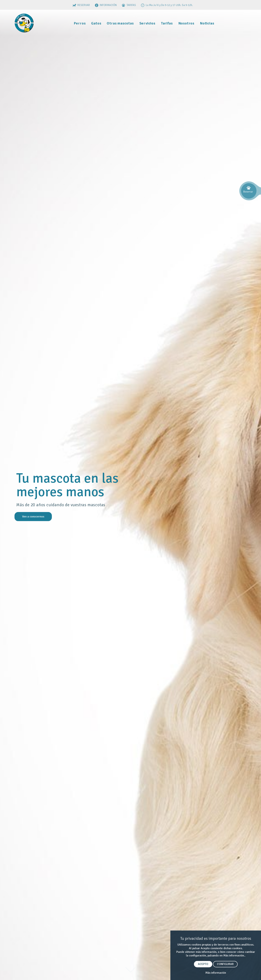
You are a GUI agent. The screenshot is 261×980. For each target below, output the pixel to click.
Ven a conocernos (33, 517)
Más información (216, 973)
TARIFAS (128, 5)
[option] (130, 495)
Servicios (147, 23)
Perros (80, 23)
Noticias (207, 23)
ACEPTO (203, 964)
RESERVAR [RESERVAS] (81, 5)
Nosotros (186, 23)
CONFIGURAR (225, 964)
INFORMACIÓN (105, 5)
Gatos (96, 23)
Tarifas (167, 23)
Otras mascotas (120, 23)
